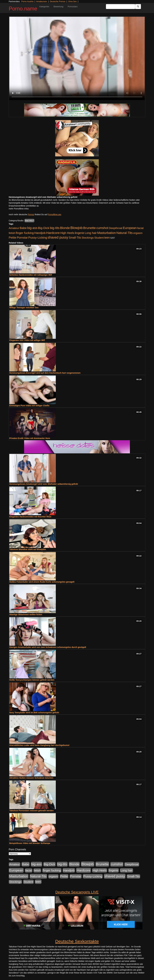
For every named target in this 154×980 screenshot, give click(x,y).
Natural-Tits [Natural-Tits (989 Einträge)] (125, 233)
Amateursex (42, 1)
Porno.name (23, 9)
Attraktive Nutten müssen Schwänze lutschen (31, 778)
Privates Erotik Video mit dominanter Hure (30, 438)
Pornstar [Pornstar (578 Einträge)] (22, 238)
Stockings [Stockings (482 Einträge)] (88, 238)
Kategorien (44, 7)
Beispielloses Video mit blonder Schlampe (30, 843)
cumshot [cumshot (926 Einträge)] (102, 228)
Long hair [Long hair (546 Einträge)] (91, 233)
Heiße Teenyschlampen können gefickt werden (32, 680)
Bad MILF (29, 221)
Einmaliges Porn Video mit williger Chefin (29, 406)
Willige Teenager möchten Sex (24, 308)
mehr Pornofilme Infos (19, 209)
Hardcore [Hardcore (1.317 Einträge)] (53, 233)
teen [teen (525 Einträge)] (107, 238)
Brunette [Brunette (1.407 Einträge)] (90, 228)
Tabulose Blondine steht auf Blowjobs (28, 549)
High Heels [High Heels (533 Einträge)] (67, 233)
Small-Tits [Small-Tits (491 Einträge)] (75, 238)
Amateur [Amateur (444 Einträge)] (14, 228)
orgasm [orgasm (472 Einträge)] (138, 233)
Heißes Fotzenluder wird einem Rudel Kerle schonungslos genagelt (42, 582)
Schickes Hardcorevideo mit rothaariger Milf (31, 275)
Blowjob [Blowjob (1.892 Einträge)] (77, 228)
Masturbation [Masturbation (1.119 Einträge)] (106, 233)
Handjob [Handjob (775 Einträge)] (40, 233)
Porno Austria (27, 1)
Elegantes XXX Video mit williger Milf (27, 340)
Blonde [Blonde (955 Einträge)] (65, 228)
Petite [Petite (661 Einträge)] (12, 238)
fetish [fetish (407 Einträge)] (12, 233)
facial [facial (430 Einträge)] (140, 228)
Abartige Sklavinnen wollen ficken (26, 615)
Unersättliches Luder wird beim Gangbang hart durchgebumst (39, 745)
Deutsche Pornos (58, 1)
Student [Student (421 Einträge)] (99, 238)
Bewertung (58, 7)
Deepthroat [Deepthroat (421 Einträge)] (115, 228)
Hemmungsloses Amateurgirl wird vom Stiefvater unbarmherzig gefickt (44, 484)
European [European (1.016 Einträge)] (130, 228)
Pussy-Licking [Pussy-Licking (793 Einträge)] (38, 237)
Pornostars (73, 7)
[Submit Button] (138, 7)
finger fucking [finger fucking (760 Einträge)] (25, 233)
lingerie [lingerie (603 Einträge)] (79, 233)
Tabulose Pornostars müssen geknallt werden (31, 811)
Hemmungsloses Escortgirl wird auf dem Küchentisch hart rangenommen (45, 373)
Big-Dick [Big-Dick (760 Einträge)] (44, 228)
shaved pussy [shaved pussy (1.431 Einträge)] (58, 237)
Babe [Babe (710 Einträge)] (23, 228)
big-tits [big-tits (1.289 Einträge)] (55, 228)
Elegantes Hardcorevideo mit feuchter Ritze (30, 517)
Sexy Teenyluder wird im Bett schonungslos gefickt (34, 713)
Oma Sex (72, 1)
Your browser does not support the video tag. (77, 58)
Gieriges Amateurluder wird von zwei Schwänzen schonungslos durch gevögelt (48, 647)
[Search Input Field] (121, 7)
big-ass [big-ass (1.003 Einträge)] (32, 228)
